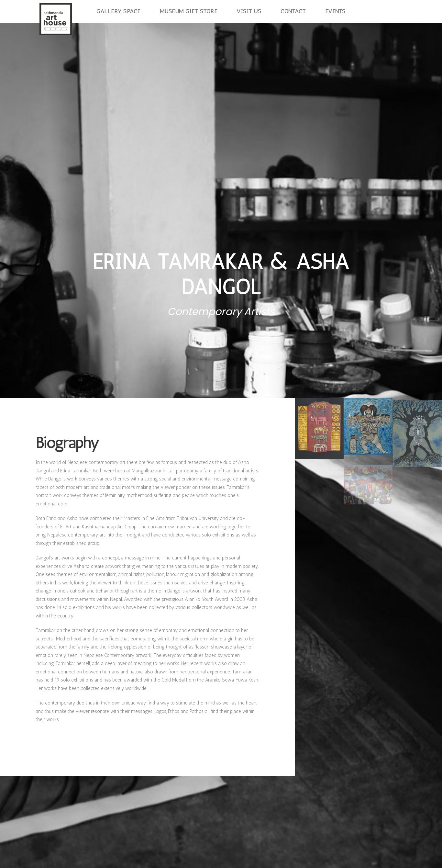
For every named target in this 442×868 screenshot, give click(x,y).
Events (335, 11)
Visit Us (249, 11)
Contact (293, 11)
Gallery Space (118, 11)
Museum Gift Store (189, 11)
